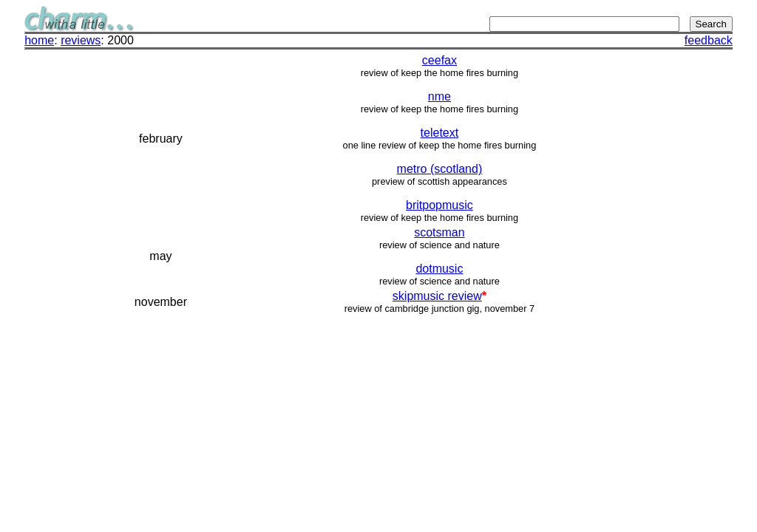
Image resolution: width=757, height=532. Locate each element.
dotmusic (439, 269)
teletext (440, 133)
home (39, 40)
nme (439, 96)
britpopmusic (439, 205)
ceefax (439, 60)
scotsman (439, 232)
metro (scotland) (440, 169)
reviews (81, 40)
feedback (709, 40)
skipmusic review (437, 296)
